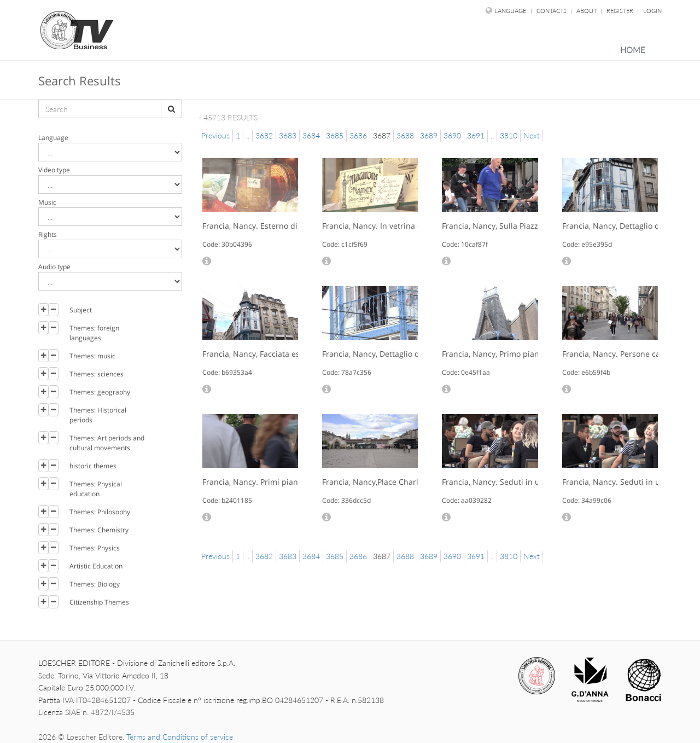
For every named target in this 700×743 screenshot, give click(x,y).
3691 (476, 135)
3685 (335, 135)
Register (621, 11)
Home (633, 50)
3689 (429, 135)
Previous (215, 135)
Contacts (552, 11)
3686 (358, 135)
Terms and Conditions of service (180, 737)
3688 (405, 135)
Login (652, 11)
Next (532, 135)
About (587, 11)
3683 (288, 135)
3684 (311, 135)
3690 (452, 135)
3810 (509, 135)
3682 (264, 135)
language (510, 11)
